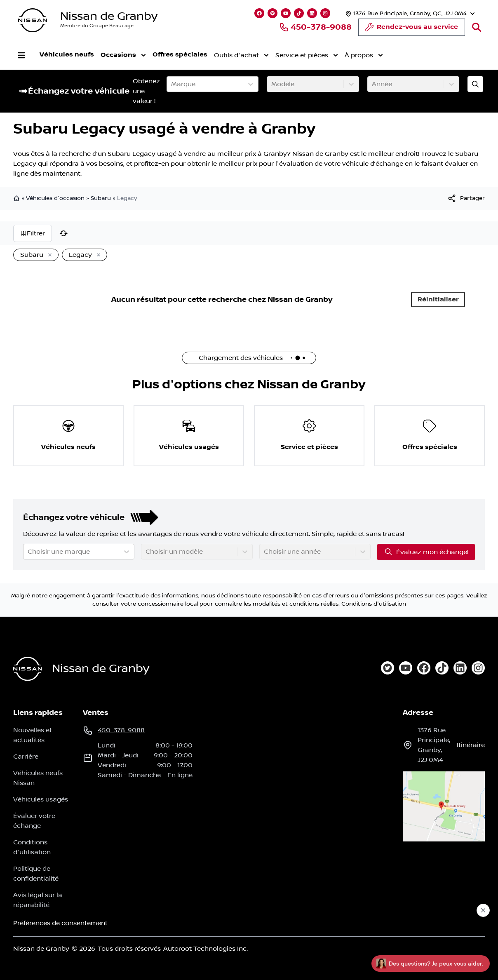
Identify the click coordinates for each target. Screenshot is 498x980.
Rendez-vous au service (412, 29)
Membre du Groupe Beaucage (97, 26)
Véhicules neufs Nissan (38, 778)
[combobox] (172, 84)
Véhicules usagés (41, 799)
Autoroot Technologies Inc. (206, 949)
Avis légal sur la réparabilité (38, 900)
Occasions (123, 55)
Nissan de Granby (109, 16)
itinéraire (471, 745)
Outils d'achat (241, 55)
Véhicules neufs (67, 55)
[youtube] (406, 668)
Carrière (26, 757)
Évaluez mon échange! (426, 552)
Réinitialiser (438, 300)
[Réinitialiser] (63, 233)
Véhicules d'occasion (55, 198)
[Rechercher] (477, 27)
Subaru (101, 198)
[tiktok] (442, 668)
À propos (364, 55)
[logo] (33, 20)
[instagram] (478, 668)
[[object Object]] (466, 198)
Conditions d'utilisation (374, 604)
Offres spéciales (180, 55)
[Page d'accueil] (28, 669)
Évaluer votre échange (34, 821)
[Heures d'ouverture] (409, 13)
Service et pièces (307, 55)
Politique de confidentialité (36, 874)
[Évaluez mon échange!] (475, 84)
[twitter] (388, 668)
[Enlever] (48, 255)
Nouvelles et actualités (33, 735)
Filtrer (33, 233)
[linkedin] (460, 668)
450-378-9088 (315, 27)
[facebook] (424, 668)
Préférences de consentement (60, 923)
